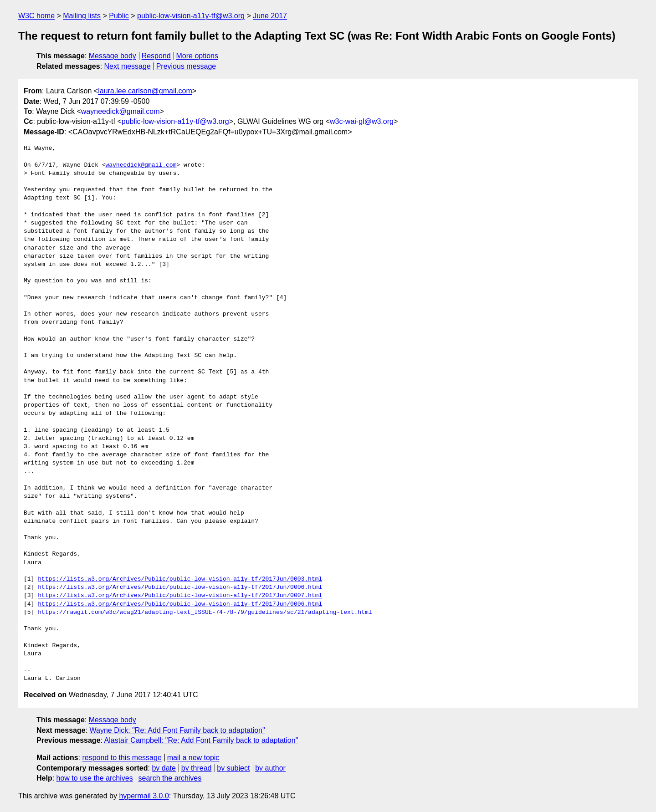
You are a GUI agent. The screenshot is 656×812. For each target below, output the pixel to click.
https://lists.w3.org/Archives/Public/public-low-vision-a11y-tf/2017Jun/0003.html (180, 579)
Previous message (186, 66)
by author (270, 768)
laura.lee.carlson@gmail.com (145, 91)
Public (119, 16)
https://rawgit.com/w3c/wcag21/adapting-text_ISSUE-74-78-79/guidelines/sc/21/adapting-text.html (205, 613)
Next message (128, 66)
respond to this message (122, 758)
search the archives (170, 778)
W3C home (36, 16)
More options (197, 56)
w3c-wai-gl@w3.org (362, 121)
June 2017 (270, 16)
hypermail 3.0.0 (144, 796)
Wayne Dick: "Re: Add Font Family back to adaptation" (177, 730)
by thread (197, 768)
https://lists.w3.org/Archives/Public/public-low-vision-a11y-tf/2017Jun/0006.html (180, 587)
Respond (156, 56)
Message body (113, 56)
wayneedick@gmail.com (120, 111)
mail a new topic (193, 758)
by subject (233, 768)
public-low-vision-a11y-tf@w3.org (191, 16)
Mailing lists (82, 16)
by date (164, 768)
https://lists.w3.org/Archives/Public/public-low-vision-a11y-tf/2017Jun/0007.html (180, 596)
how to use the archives (95, 778)
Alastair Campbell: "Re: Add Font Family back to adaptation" (201, 740)
